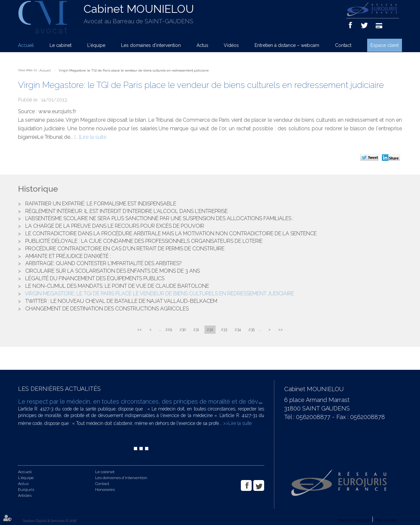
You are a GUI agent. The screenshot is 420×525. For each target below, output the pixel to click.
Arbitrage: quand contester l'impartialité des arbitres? (104, 263)
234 (238, 329)
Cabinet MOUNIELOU (139, 9)
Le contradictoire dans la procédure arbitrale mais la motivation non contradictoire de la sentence (171, 233)
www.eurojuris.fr (57, 111)
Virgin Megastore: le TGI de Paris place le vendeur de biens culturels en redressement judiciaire (134, 70)
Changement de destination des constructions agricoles (107, 309)
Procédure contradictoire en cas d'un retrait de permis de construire (125, 249)
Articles (25, 495)
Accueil (26, 45)
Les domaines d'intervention (151, 45)
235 (252, 329)
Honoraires (105, 490)
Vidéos (231, 45)
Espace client (385, 45)
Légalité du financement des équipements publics (95, 278)
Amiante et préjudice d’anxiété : (68, 256)
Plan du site (386, 520)
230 (183, 329)
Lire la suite (93, 137)
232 (210, 329)
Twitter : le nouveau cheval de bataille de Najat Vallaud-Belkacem (121, 301)
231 (196, 329)
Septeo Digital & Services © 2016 (50, 521)
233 (224, 329)
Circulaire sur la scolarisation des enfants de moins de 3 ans (113, 271)
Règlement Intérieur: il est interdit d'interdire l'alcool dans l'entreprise (126, 211)
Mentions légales (354, 520)
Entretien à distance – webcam (287, 45)
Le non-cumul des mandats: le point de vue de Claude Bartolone (117, 286)
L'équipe (96, 45)
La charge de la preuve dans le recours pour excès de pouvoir (115, 226)
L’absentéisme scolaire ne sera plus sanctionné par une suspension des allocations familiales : (159, 218)
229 (169, 329)
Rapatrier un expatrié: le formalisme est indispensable (101, 204)
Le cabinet (61, 45)
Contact (343, 45)
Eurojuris (26, 490)
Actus (202, 45)
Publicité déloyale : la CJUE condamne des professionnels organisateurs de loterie (144, 241)
